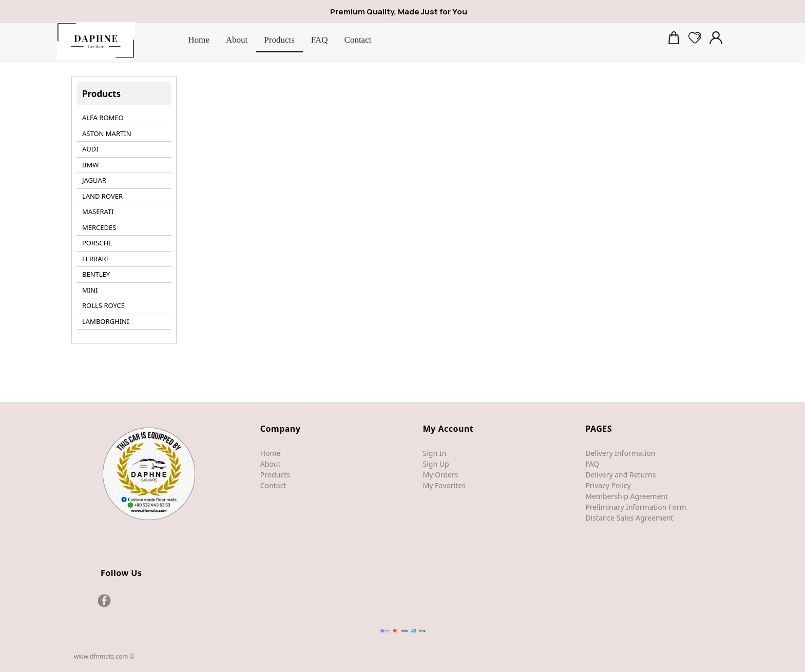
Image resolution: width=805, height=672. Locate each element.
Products (275, 475)
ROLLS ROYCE (103, 305)
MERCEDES (99, 227)
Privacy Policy (608, 485)
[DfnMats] (96, 41)
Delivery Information (620, 453)
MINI (90, 290)
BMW (90, 165)
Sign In (435, 453)
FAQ (592, 464)
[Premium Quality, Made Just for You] (411, 12)
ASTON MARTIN (107, 133)
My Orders (441, 475)
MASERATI (98, 212)
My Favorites (444, 485)
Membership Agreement (627, 496)
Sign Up (436, 464)
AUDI (90, 149)
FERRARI (95, 259)
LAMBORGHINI (106, 321)
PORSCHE (97, 243)
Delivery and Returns (620, 475)
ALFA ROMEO (103, 118)
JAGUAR (94, 180)
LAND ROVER (102, 196)
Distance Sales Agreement (629, 518)
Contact (273, 485)
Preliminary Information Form (636, 507)
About (271, 464)
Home (271, 453)
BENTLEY (96, 274)
